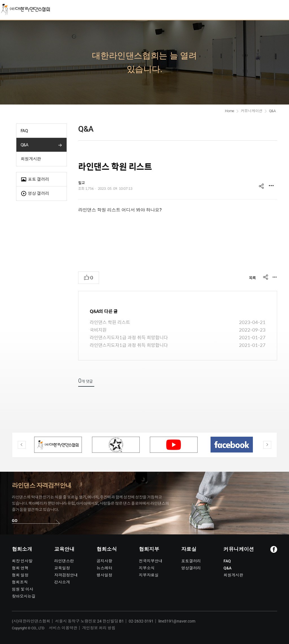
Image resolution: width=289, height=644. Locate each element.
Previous (22, 445)
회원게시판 (31, 159)
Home (230, 111)
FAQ (24, 131)
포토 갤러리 (35, 180)
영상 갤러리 (35, 194)
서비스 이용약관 (63, 628)
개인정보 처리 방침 (99, 628)
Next (267, 445)
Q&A (24, 145)
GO (15, 521)
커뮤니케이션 (252, 111)
